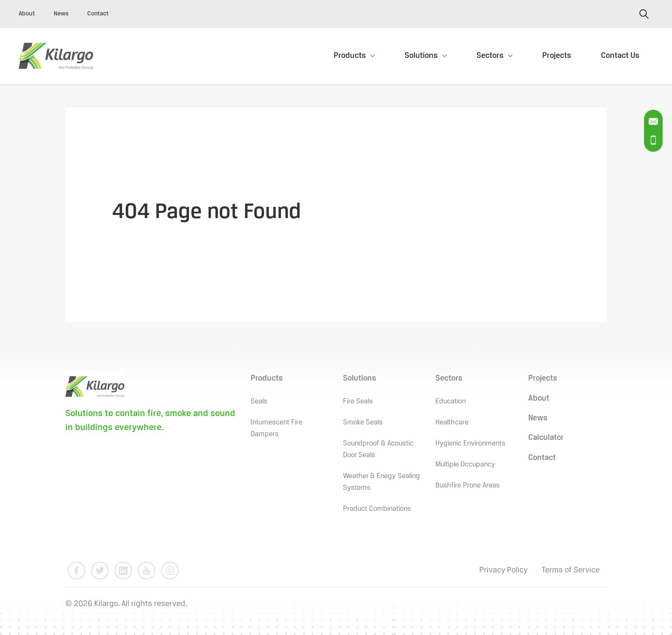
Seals (259, 402)
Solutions (421, 56)
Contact (98, 14)
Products (350, 56)
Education (451, 402)
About (27, 14)
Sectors (490, 56)
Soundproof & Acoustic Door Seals (378, 449)
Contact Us (620, 56)
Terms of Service (571, 570)
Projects (557, 56)
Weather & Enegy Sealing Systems (381, 482)
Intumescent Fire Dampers (276, 428)
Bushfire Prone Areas (468, 486)
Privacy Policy (504, 570)
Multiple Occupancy (465, 465)
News (61, 14)
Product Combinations (377, 509)
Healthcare (452, 423)
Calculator (546, 438)
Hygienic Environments (470, 444)
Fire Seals (358, 402)
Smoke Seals (363, 423)
